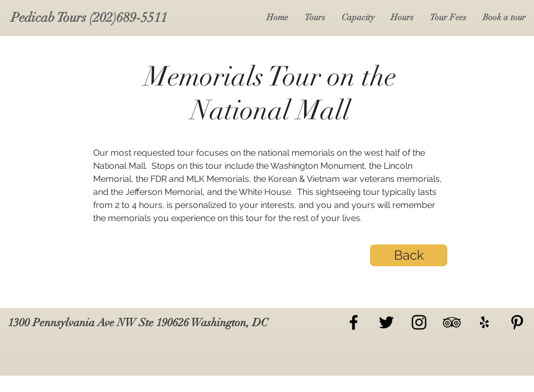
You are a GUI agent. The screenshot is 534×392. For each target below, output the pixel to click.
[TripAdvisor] (452, 322)
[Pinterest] (517, 322)
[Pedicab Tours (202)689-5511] (89, 18)
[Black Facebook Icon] (354, 322)
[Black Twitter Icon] (386, 322)
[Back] (409, 255)
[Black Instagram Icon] (419, 322)
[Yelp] (484, 322)
